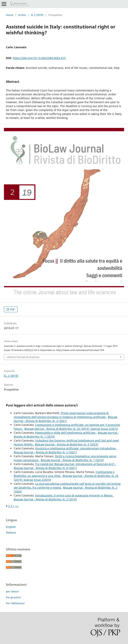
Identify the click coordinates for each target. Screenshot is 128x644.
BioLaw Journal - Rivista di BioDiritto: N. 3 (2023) (67, 444)
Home (10, 15)
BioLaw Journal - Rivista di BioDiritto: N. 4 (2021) (45, 468)
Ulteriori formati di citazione (23, 357)
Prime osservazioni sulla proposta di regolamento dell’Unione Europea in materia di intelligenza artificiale (61, 415)
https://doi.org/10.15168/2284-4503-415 (39, 58)
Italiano (11, 532)
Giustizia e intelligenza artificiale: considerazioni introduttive (76, 448)
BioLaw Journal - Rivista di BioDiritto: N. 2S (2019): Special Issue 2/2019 (71, 429)
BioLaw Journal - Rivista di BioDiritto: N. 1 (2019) (72, 460)
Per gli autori (13, 597)
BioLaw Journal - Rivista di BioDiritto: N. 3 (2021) (65, 419)
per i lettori (12, 591)
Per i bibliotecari (15, 603)
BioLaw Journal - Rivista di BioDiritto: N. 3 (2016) (45, 499)
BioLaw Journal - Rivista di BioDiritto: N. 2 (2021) (45, 452)
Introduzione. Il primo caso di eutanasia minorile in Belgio (74, 495)
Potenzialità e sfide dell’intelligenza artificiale (66, 433)
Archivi (22, 15)
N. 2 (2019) (37, 15)
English (11, 527)
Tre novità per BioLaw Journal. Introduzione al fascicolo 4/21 (75, 464)
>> (17, 506)
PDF (12, 309)
